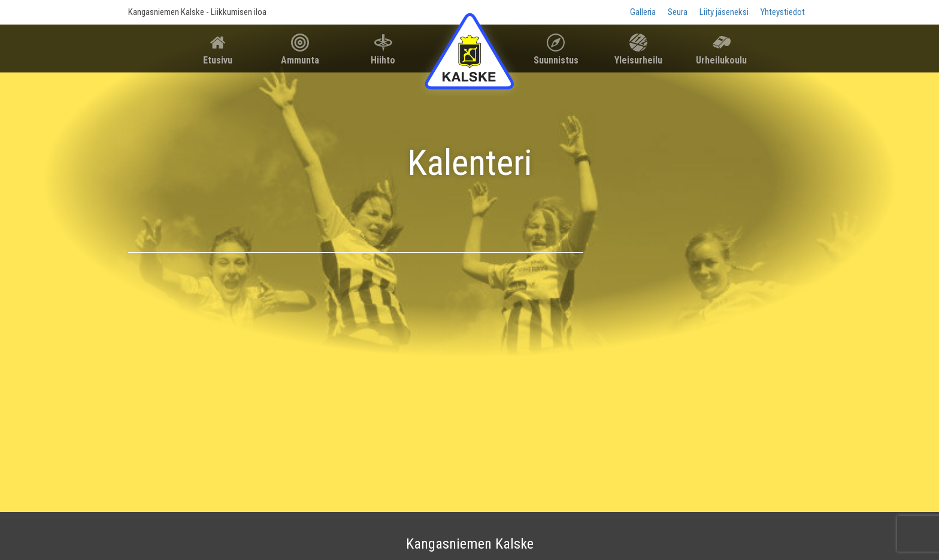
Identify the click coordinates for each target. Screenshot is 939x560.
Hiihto (383, 60)
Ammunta (300, 60)
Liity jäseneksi (724, 12)
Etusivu (218, 60)
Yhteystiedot (783, 12)
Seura (678, 12)
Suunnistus (556, 60)
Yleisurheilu (638, 60)
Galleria (643, 12)
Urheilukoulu (721, 60)
